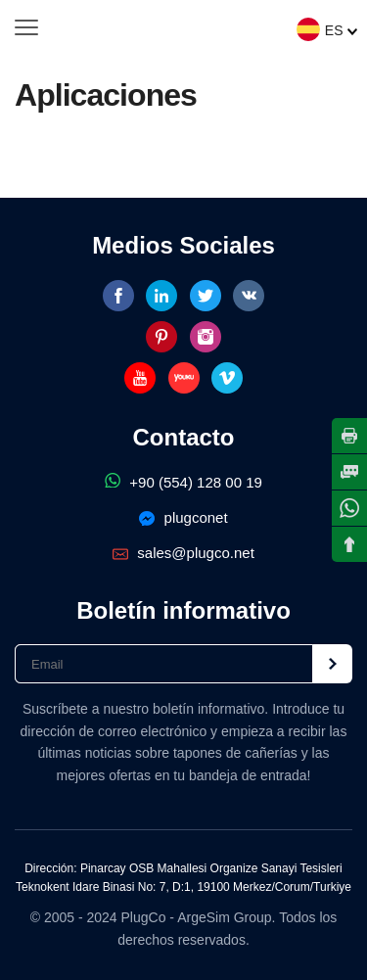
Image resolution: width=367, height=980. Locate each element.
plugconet (183, 517)
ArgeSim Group (224, 917)
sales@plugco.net (183, 553)
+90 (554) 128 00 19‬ (183, 482)
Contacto (184, 437)
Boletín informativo (183, 610)
